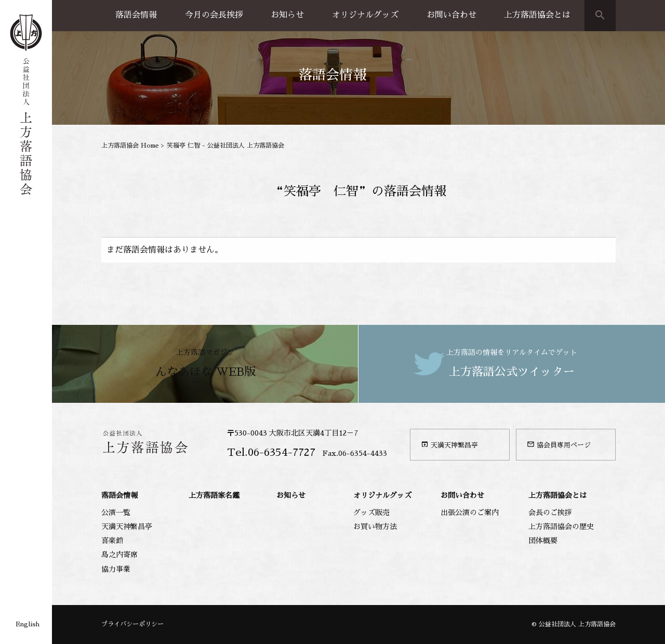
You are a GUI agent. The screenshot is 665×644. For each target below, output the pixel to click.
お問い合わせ (451, 15)
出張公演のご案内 (470, 512)
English (28, 624)
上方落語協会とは (537, 15)
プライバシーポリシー (132, 624)
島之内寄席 (119, 555)
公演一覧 (116, 512)
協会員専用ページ (559, 444)
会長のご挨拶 (550, 512)
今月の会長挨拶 (214, 15)
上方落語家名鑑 (214, 495)
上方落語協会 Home (130, 146)
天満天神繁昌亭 (449, 444)
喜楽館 (112, 541)
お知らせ (287, 15)
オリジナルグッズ (365, 15)
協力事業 (116, 569)
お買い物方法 (375, 527)
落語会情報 (136, 15)
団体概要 (543, 541)
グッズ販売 (371, 512)
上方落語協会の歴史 (561, 527)
